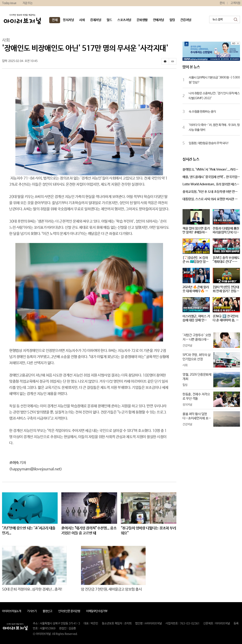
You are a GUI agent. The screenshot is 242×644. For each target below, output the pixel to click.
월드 (109, 20)
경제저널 (96, 20)
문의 (222, 3)
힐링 (172, 20)
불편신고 (47, 611)
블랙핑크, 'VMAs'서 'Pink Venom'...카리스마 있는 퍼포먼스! (210, 170)
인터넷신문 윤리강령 (69, 611)
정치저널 (68, 20)
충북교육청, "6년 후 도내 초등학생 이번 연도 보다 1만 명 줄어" (210, 192)
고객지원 (235, 3)
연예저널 (159, 20)
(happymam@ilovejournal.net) (36, 469)
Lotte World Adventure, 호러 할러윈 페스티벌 (211, 185)
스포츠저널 (124, 20)
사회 (82, 20)
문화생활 (142, 20)
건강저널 (186, 20)
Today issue (9, 3)
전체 (55, 20)
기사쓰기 (32, 611)
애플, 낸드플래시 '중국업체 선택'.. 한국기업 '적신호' (210, 177)
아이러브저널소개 (11, 611)
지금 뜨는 (28, 3)
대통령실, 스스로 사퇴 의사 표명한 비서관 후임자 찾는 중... (210, 199)
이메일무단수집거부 (97, 611)
